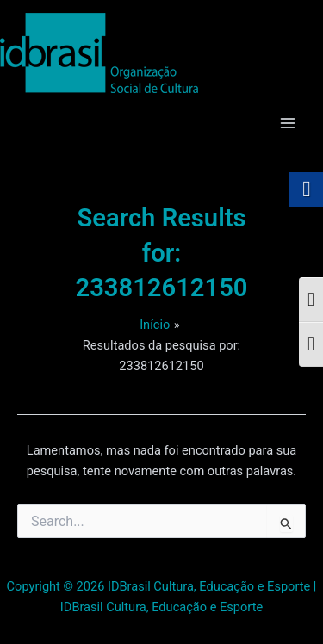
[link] (99, 53)
